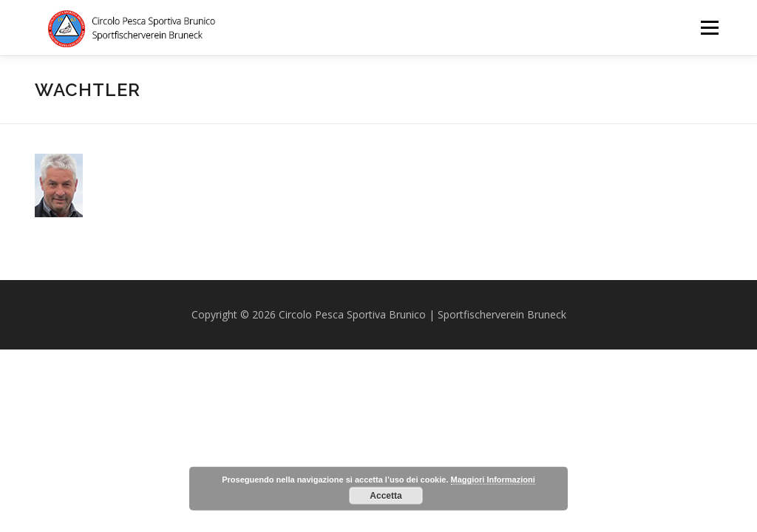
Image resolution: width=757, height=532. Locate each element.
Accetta (386, 496)
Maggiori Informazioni (493, 480)
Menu (709, 28)
